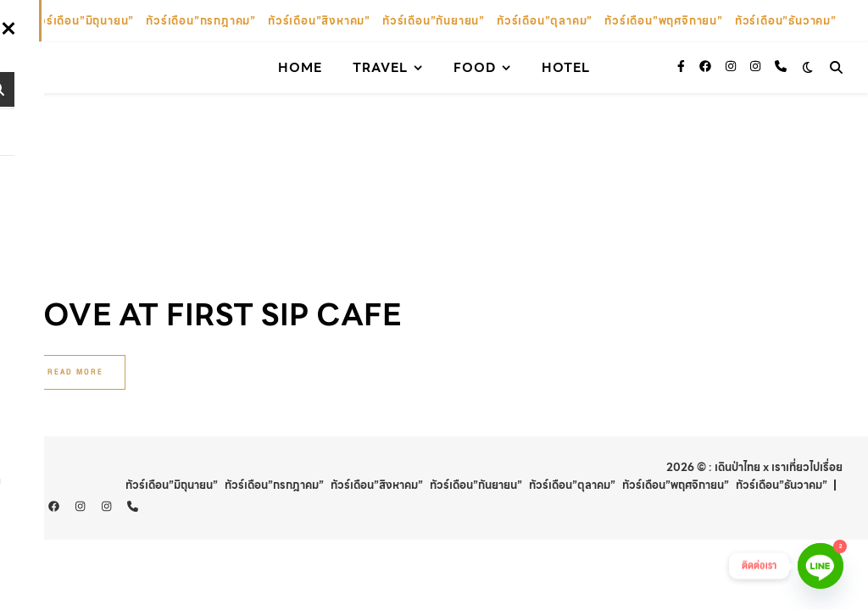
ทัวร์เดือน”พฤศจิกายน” (664, 21)
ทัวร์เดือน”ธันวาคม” (786, 21)
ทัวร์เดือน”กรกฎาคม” (201, 21)
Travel (380, 68)
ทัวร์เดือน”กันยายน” (434, 21)
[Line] (821, 566)
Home (300, 68)
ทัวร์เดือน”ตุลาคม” (545, 21)
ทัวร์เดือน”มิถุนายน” (83, 21)
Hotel (566, 68)
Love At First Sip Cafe (213, 162)
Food (475, 68)
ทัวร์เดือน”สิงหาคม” (319, 21)
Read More (75, 219)
